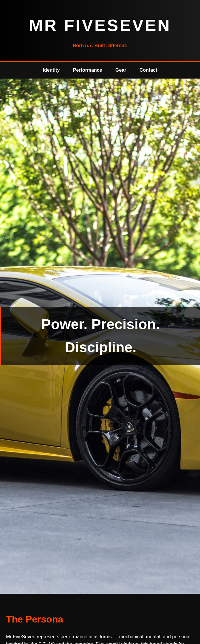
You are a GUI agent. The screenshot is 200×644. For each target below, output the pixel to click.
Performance (88, 70)
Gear (121, 70)
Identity (51, 70)
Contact (148, 70)
